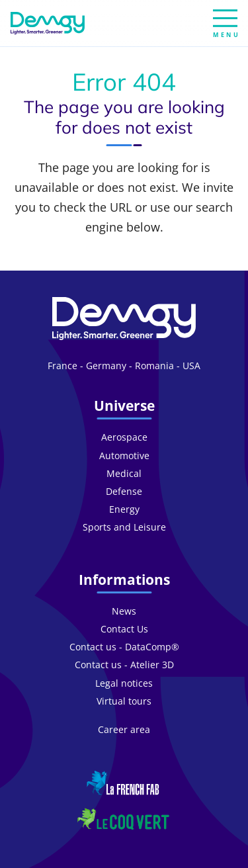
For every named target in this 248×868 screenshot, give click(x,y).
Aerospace (124, 437)
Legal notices (124, 683)
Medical (124, 473)
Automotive (124, 456)
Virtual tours (124, 701)
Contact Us (124, 629)
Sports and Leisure (124, 527)
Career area (124, 729)
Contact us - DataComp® (124, 647)
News (124, 611)
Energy (124, 509)
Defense (124, 491)
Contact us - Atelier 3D (124, 665)
